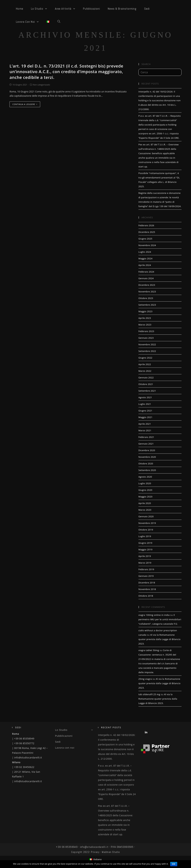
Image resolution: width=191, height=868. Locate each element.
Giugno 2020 (145, 490)
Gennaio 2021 (146, 444)
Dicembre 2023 (147, 285)
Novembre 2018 (147, 589)
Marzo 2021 (145, 430)
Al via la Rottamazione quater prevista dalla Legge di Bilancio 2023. (159, 639)
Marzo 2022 (145, 371)
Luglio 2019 (145, 536)
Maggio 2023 (145, 311)
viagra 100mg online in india (154, 615)
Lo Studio (74, 730)
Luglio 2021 (145, 404)
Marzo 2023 (145, 325)
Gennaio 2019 (146, 576)
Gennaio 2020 (146, 516)
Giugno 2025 (145, 239)
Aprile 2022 (145, 364)
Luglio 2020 (145, 483)
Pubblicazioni (64, 736)
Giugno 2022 (145, 358)
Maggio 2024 (145, 258)
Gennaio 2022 (146, 378)
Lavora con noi (65, 748)
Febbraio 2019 (146, 569)
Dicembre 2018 (147, 583)
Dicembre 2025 (147, 232)
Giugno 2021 (145, 411)
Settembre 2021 (147, 391)
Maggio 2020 (145, 497)
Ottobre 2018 (146, 596)
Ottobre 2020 (146, 464)
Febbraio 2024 (146, 272)
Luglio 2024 (145, 252)
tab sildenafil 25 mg (149, 694)
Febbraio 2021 (146, 437)
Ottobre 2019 (146, 530)
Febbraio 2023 (146, 331)
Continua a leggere (25, 104)
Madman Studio (111, 852)
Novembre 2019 (147, 523)
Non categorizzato (41, 85)
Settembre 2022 (147, 351)
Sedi (58, 742)
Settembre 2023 (147, 305)
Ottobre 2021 (146, 384)
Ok (174, 864)
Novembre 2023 (147, 292)
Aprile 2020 (145, 503)
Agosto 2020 (145, 477)
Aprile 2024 (145, 265)
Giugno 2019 (145, 543)
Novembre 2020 (147, 457)
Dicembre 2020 (147, 450)
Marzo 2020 (145, 510)
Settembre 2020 (147, 470)
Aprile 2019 (145, 556)
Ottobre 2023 (146, 298)
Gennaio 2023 (146, 338)
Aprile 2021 (145, 424)
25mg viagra (145, 679)
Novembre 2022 (147, 344)
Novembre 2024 (147, 245)
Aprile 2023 (145, 318)
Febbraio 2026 (146, 225)
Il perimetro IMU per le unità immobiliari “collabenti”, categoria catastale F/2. (160, 619)
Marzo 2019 (145, 563)
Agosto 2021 (145, 397)
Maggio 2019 (145, 549)
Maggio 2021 (145, 417)
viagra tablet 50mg (149, 650)
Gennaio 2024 (146, 278)
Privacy (95, 852)
